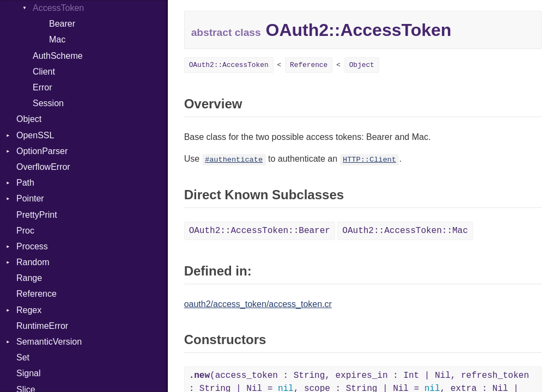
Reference (37, 294)
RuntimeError (42, 326)
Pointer (30, 198)
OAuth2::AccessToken (229, 65)
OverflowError (43, 167)
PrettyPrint (37, 215)
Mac (57, 39)
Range (29, 278)
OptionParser (42, 151)
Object (29, 119)
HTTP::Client (369, 160)
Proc (25, 231)
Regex (29, 310)
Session (48, 103)
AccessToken (58, 8)
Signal (28, 373)
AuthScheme (58, 56)
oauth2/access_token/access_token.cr (258, 304)
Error (43, 87)
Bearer (62, 24)
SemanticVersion (49, 342)
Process (32, 246)
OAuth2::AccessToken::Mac (405, 231)
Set (23, 357)
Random (33, 262)
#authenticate (234, 160)
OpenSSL (35, 135)
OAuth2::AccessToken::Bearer (260, 231)
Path (25, 183)
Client (44, 72)
